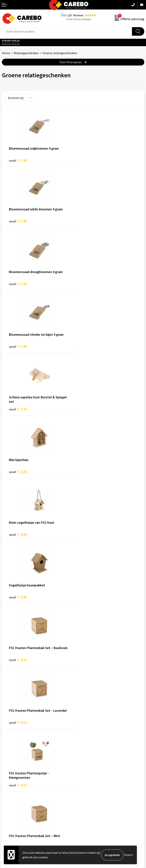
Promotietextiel (86, 764)
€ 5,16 (18, 599)
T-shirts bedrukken (14, 781)
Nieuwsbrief (10, 798)
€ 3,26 (86, 286)
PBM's (79, 775)
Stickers (80, 798)
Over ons (8, 769)
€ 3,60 (18, 348)
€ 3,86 (86, 348)
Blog (5, 775)
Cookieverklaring (86, 727)
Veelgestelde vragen (88, 721)
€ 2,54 (18, 286)
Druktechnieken (85, 739)
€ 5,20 (86, 536)
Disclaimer (82, 744)
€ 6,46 (86, 599)
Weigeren (129, 855)
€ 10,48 (87, 661)
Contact (80, 710)
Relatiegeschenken (26, 53)
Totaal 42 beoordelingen (79, 19)
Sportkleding (83, 781)
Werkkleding (83, 769)
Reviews (78, 15)
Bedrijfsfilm (10, 792)
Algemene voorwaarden (90, 716)
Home (6, 53)
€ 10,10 (19, 661)
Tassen (79, 792)
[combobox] (67, 31)
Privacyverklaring (86, 733)
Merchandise (10, 787)
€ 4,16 (18, 411)
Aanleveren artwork (88, 704)
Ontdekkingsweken (14, 764)
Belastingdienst (85, 698)
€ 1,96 (18, 160)
